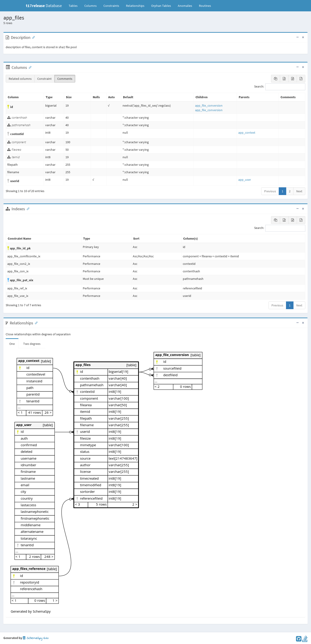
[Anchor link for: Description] (33, 37)
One (12, 344)
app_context (247, 133)
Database (44, 6)
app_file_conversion (209, 105)
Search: (280, 87)
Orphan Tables (161, 6)
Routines (205, 6)
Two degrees (32, 344)
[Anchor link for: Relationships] (35, 323)
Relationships (135, 6)
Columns (90, 6)
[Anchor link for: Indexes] (27, 208)
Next (299, 191)
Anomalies (185, 6)
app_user (245, 180)
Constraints (111, 6)
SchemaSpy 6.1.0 (36, 638)
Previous (270, 191)
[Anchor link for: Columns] (29, 67)
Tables (75, 5)
